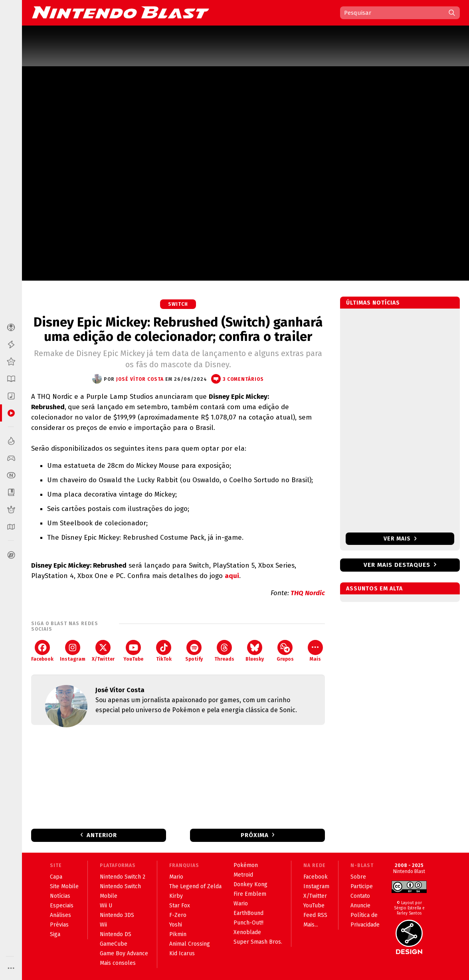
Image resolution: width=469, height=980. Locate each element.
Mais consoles (118, 963)
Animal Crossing (190, 944)
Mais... (311, 925)
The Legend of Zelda (195, 886)
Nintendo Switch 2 (123, 877)
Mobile (109, 896)
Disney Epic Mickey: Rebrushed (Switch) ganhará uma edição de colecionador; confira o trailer (178, 329)
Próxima (255, 835)
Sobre (358, 877)
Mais (315, 651)
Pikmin (178, 934)
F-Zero (178, 915)
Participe (362, 886)
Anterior (102, 835)
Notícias (60, 896)
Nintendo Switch (120, 886)
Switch (178, 304)
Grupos (285, 651)
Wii (103, 925)
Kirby (176, 896)
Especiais (62, 906)
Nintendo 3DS (117, 915)
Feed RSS (315, 915)
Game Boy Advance (124, 953)
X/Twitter (103, 651)
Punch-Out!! (248, 923)
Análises (60, 915)
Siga (55, 934)
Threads (224, 651)
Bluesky (255, 651)
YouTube (133, 651)
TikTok (164, 651)
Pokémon (246, 865)
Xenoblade (247, 932)
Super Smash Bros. (258, 942)
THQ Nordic (308, 593)
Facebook (42, 651)
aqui (232, 576)
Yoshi (176, 925)
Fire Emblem (250, 894)
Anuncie (360, 906)
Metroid (243, 875)
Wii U (106, 906)
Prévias (59, 925)
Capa (56, 877)
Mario (176, 877)
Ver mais (400, 539)
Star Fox (180, 906)
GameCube (114, 944)
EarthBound (248, 913)
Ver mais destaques (397, 565)
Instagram (73, 651)
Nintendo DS (116, 934)
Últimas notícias (373, 303)
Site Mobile (64, 886)
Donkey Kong (250, 884)
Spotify (194, 651)
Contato (360, 896)
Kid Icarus (182, 953)
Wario (241, 904)
